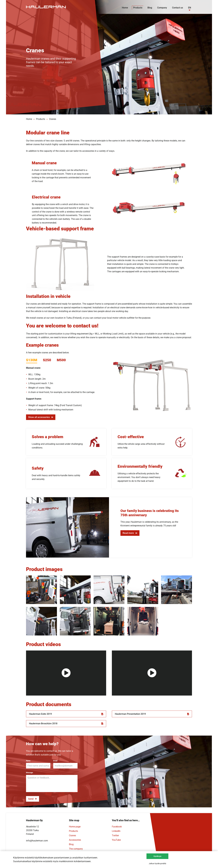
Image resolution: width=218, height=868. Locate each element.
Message (29, 773)
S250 (47, 360)
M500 (61, 360)
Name (28, 761)
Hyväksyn (157, 856)
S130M (32, 360)
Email (55, 761)
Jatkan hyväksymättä (157, 863)
